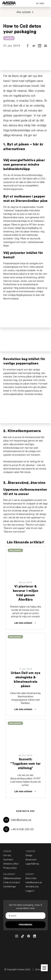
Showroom (31, 860)
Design (29, 855)
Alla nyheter (24, 12)
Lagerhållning (32, 864)
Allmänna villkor (11, 864)
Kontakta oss (32, 887)
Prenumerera (26, 925)
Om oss (7, 855)
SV (37, 3)
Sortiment (8, 860)
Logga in (30, 891)
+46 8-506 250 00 (22, 829)
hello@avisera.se (21, 820)
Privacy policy (10, 868)
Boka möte (31, 878)
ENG (42, 3)
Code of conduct (12, 882)
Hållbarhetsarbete (12, 878)
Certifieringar (10, 887)
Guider (9, 38)
